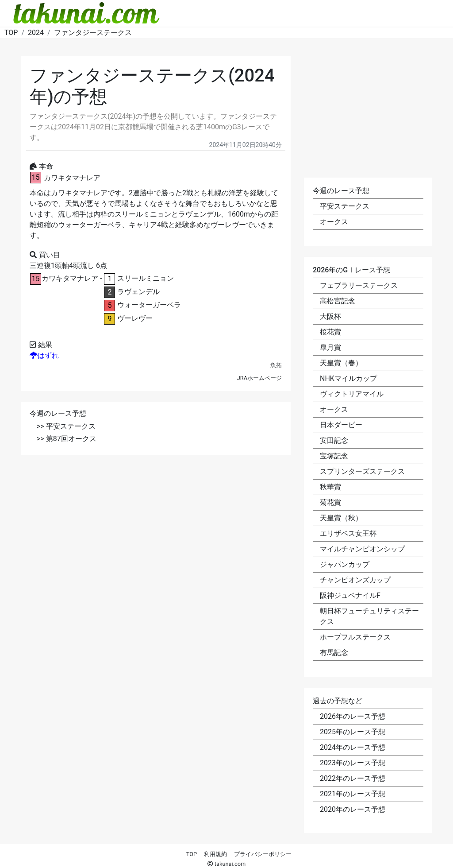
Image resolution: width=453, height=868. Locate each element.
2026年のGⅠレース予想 (351, 270)
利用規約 (215, 854)
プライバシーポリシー (263, 854)
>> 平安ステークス (66, 426)
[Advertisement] (156, 528)
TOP (192, 854)
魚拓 (276, 365)
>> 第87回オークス (67, 439)
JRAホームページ (259, 378)
